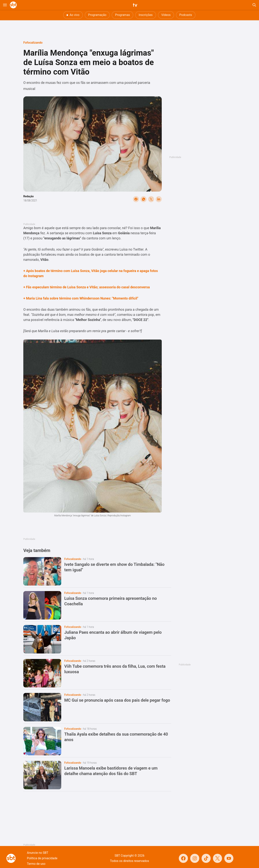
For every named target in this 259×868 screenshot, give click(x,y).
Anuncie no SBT (38, 853)
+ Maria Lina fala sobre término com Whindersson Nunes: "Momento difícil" (81, 298)
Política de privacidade (42, 858)
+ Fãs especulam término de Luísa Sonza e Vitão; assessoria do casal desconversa (87, 287)
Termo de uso (36, 864)
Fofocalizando (33, 43)
